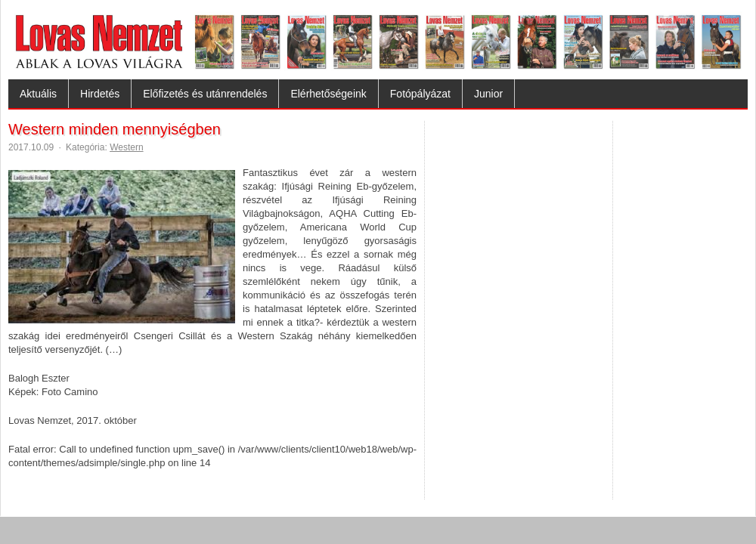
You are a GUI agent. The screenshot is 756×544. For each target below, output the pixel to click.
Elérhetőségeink (328, 94)
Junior (488, 94)
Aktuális (38, 94)
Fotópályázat (420, 94)
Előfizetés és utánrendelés (205, 94)
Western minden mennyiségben (115, 129)
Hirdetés (100, 94)
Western (126, 147)
